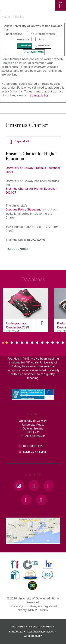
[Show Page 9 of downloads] (47, 342)
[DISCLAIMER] (20, 627)
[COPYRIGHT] (18, 631)
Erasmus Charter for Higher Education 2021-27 (31, 191)
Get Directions (34, 446)
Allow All (26, 46)
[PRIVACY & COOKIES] (42, 627)
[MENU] (61, 5)
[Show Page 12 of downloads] (63, 342)
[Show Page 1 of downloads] (7, 342)
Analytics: (23, 39)
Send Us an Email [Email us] (35, 452)
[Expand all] (33, 141)
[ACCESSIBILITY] (33, 636)
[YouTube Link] (49, 486)
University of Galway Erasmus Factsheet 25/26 (33, 170)
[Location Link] (33, 541)
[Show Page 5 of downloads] (27, 342)
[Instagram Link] (19, 486)
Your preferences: (43, 34)
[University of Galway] (18, 109)
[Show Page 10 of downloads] (53, 342)
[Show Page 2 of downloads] (12, 342)
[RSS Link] (41, 500)
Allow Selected (35, 52)
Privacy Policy (39, 95)
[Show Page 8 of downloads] (42, 342)
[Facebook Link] (34, 486)
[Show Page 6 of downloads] (32, 342)
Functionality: (13, 34)
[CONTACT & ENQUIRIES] (42, 631)
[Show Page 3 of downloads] (17, 342)
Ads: (42, 39)
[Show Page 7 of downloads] (37, 342)
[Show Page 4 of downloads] (22, 342)
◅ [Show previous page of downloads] (2, 343)
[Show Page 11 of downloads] (58, 342)
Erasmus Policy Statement (23, 209)
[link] (15, 564)
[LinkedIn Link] (26, 500)
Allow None (44, 46)
